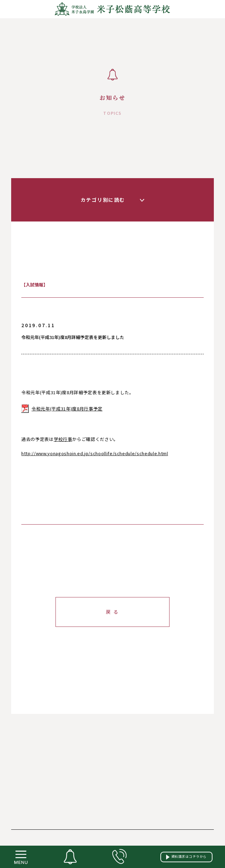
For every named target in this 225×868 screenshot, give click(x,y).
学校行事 (63, 439)
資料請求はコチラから (186, 857)
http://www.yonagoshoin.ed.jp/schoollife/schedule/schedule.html (95, 453)
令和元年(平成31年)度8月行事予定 (67, 409)
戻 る (112, 612)
